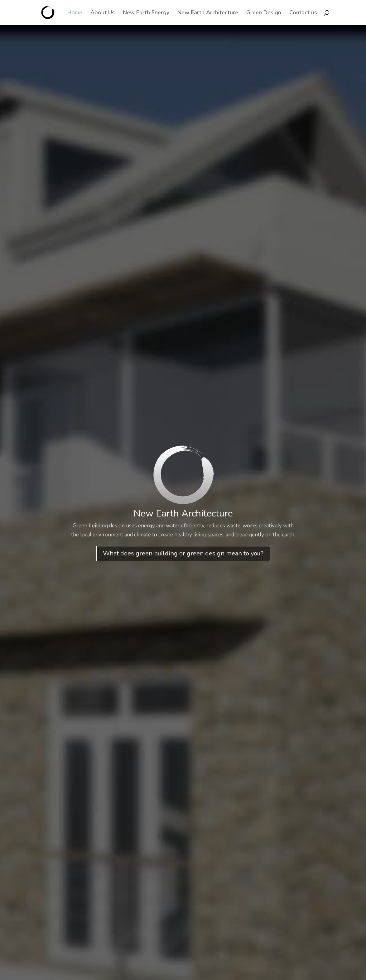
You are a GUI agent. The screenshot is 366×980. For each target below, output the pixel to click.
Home (75, 13)
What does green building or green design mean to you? (183, 553)
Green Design (264, 13)
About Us (103, 13)
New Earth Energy (146, 13)
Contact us (303, 13)
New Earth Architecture (208, 13)
